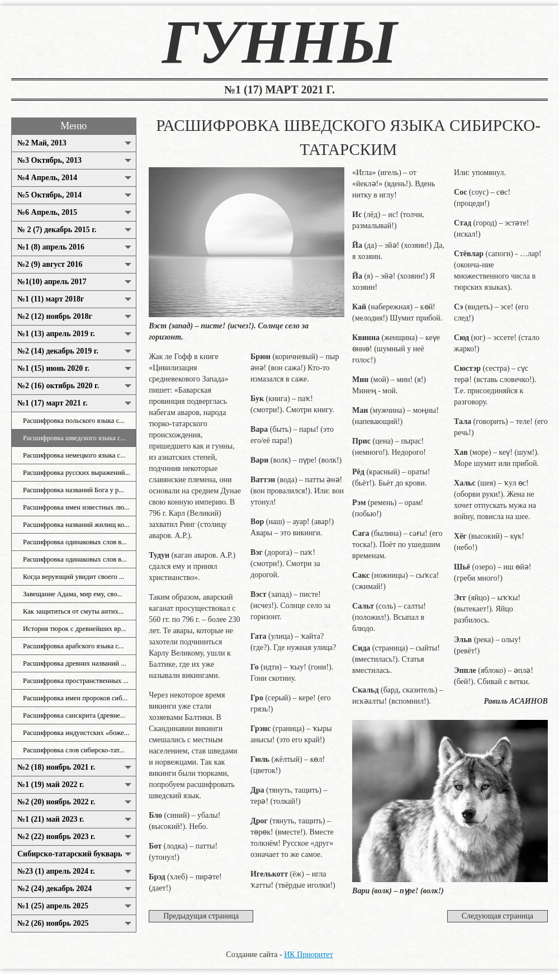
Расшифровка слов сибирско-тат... (74, 750)
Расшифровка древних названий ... (75, 663)
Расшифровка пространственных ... (76, 681)
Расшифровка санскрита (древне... (74, 715)
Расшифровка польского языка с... (74, 421)
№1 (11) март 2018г (51, 299)
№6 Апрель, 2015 (47, 212)
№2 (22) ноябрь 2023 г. (56, 837)
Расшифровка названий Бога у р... (74, 490)
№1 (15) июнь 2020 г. (53, 368)
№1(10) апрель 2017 (52, 282)
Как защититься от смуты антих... (73, 611)
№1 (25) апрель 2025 (53, 906)
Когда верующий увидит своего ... (74, 577)
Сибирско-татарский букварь (70, 854)
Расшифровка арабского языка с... (73, 646)
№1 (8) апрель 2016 (51, 247)
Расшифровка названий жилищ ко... (76, 525)
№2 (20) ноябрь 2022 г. (56, 802)
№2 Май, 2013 (42, 143)
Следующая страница (498, 916)
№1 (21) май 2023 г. (51, 819)
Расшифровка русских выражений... (77, 473)
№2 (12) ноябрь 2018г (55, 316)
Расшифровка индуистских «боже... (76, 733)
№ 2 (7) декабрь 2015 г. (57, 230)
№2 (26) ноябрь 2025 (53, 923)
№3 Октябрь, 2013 (49, 160)
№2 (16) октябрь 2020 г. (58, 386)
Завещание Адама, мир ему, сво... (73, 594)
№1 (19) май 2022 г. (51, 785)
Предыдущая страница (201, 916)
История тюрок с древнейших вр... (75, 629)
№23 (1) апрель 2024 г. (56, 871)
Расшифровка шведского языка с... (74, 438)
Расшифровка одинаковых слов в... (75, 542)
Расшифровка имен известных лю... (76, 507)
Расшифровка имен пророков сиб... (75, 698)
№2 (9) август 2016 (50, 264)
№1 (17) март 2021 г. (53, 403)
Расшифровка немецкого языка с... (74, 455)
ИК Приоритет (309, 955)
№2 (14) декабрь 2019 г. (58, 351)
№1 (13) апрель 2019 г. (56, 334)
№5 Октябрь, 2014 (49, 195)
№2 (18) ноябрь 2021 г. (56, 767)
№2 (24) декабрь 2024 (55, 889)
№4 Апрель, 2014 (47, 178)
